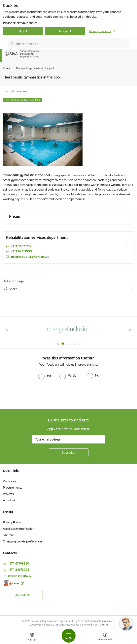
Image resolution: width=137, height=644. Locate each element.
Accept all (65, 31)
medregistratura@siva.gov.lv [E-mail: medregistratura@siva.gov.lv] (30, 257)
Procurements (13, 488)
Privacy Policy (12, 522)
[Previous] (7, 329)
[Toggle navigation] (69, 636)
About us (9, 500)
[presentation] (33, 394)
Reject (23, 31)
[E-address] (11, 583)
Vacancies (10, 481)
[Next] (130, 329)
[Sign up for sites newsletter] (69, 453)
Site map (9, 535)
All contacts (23, 595)
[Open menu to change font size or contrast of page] (105, 637)
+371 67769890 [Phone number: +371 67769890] (18, 563)
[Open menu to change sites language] (32, 637)
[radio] (45, 375)
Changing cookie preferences (23, 541)
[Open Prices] (124, 216)
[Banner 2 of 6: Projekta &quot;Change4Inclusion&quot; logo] (69, 329)
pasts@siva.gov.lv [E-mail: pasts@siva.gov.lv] (19, 576)
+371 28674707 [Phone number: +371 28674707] (21, 246)
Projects (8, 494)
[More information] (22, 583)
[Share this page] (68, 289)
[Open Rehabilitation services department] (127, 247)
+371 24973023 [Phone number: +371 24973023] (19, 570)
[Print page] (68, 281)
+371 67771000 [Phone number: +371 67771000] (21, 251)
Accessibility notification (19, 529)
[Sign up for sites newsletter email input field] (69, 439)
